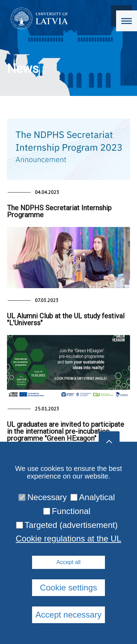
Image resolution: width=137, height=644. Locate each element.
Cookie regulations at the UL (68, 620)
